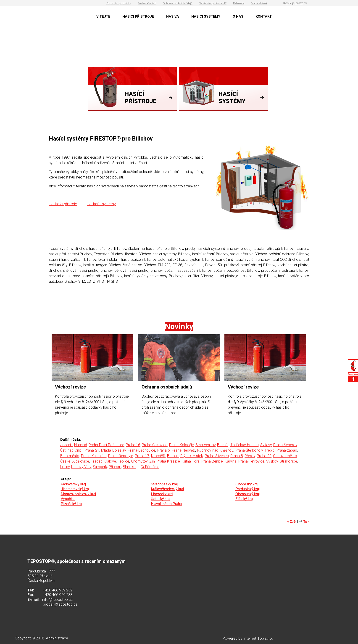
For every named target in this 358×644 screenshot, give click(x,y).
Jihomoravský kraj (75, 489)
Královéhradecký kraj (167, 489)
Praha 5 (164, 450)
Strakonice (288, 461)
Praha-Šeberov (285, 445)
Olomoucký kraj (247, 494)
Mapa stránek (259, 3)
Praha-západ (287, 450)
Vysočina (68, 499)
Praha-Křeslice (168, 461)
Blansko (129, 467)
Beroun (173, 456)
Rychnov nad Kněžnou (215, 450)
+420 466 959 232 (58, 590)
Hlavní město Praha (166, 504)
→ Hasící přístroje (63, 204)
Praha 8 (237, 456)
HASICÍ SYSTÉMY (206, 16)
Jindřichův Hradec (244, 445)
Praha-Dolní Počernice (106, 445)
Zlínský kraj (244, 499)
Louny (65, 467)
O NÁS (238, 16)
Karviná (231, 461)
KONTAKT (264, 16)
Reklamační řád (147, 3)
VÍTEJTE (103, 16)
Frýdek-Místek (192, 456)
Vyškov (272, 461)
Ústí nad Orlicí (71, 450)
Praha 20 (264, 456)
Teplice (124, 461)
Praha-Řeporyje (121, 456)
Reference (239, 3)
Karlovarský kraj (73, 484)
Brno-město (70, 456)
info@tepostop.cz (57, 599)
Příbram (115, 467)
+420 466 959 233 (58, 595)
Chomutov (139, 461)
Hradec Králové (103, 461)
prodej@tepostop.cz (60, 604)
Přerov (250, 456)
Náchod (81, 445)
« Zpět (292, 522)
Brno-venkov (205, 445)
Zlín (152, 461)
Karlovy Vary (81, 467)
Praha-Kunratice (94, 456)
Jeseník (66, 445)
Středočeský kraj (164, 484)
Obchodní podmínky (119, 3)
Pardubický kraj (247, 489)
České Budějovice (75, 461)
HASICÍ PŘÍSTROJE (138, 16)
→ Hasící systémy (101, 204)
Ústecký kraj (161, 499)
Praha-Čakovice (155, 445)
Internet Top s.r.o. (258, 638)
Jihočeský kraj (247, 484)
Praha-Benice (212, 461)
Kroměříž (158, 456)
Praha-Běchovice (142, 450)
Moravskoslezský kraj (78, 494)
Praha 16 (133, 445)
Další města (150, 467)
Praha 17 (142, 456)
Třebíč (270, 450)
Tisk (306, 522)
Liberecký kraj (162, 494)
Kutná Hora (191, 461)
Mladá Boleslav (113, 450)
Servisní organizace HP (213, 3)
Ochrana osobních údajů (178, 3)
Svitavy (266, 445)
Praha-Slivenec (217, 456)
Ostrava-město (285, 456)
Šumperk (100, 467)
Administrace (57, 638)
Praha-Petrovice (251, 461)
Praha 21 (92, 450)
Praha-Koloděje (182, 445)
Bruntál (223, 445)
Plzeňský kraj (72, 504)
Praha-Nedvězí (184, 450)
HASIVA (173, 16)
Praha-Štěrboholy (249, 450)
